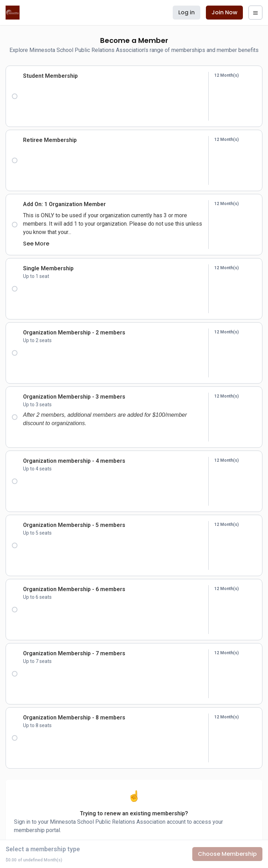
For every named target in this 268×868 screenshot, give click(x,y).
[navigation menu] (255, 13)
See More (36, 244)
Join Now (224, 12)
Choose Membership (227, 854)
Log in (187, 12)
